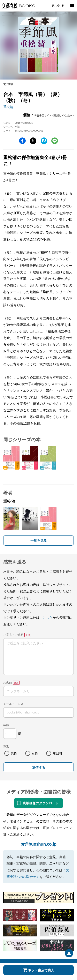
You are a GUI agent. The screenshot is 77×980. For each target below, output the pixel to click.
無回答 (57, 753)
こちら (48, 617)
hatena (44, 141)
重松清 (8, 107)
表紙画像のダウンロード (41, 803)
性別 (6, 746)
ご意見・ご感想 (13, 635)
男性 (14, 753)
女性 (35, 753)
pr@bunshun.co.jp (38, 844)
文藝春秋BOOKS (18, 6)
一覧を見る (39, 540)
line (55, 141)
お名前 (8, 683)
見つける (58, 5)
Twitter (33, 141)
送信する (39, 768)
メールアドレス (13, 704)
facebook (22, 141)
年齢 (6, 725)
